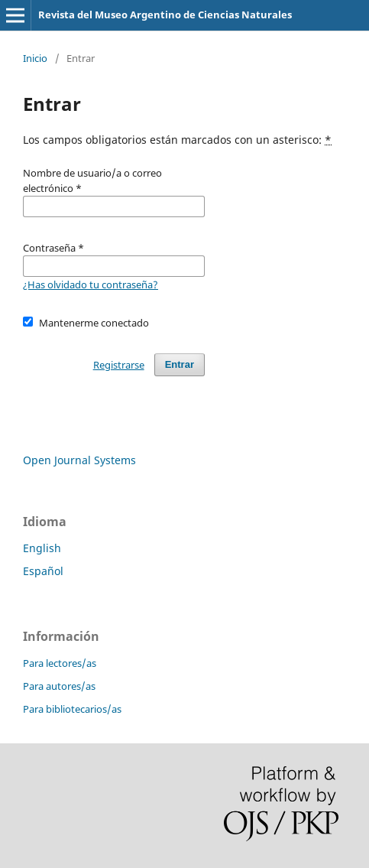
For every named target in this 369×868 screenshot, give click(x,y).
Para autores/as (59, 686)
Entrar (180, 364)
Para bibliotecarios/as (72, 709)
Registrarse (119, 365)
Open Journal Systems (79, 460)
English (42, 548)
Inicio (35, 58)
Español (43, 571)
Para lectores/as (60, 663)
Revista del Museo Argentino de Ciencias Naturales (165, 15)
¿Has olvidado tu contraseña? (91, 284)
